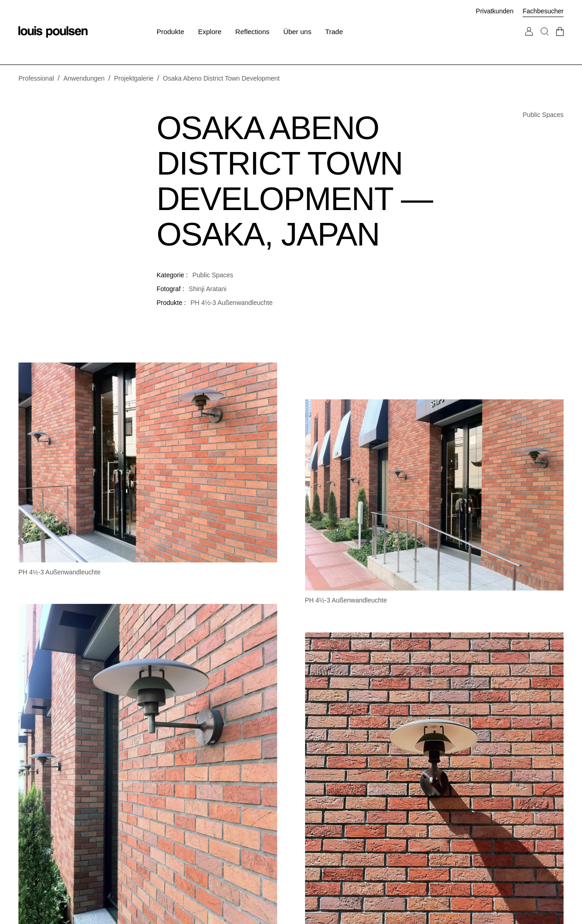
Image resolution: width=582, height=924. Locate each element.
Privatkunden (495, 11)
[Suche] (545, 41)
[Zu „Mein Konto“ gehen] (529, 41)
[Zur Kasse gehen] (560, 41)
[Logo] (53, 32)
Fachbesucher (543, 11)
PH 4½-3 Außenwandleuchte (232, 303)
